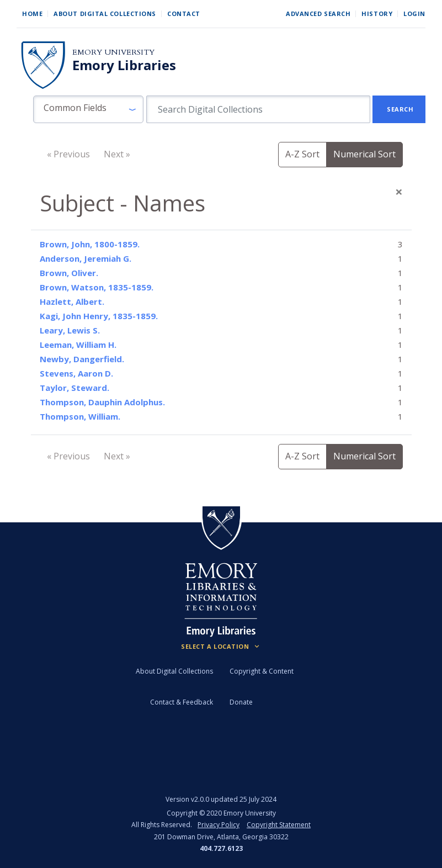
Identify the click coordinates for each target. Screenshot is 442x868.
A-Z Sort (302, 154)
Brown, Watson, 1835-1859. (97, 287)
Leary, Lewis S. (70, 330)
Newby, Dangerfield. (82, 359)
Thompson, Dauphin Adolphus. (102, 402)
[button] (88, 109)
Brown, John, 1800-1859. (90, 244)
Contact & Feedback (182, 702)
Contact (184, 14)
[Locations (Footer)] (221, 647)
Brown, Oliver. (69, 273)
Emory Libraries (124, 65)
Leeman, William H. (78, 345)
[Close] (399, 192)
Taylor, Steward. (74, 388)
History (377, 14)
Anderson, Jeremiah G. (86, 258)
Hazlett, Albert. (72, 301)
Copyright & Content (262, 671)
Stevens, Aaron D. (76, 373)
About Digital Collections (105, 14)
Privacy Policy (219, 825)
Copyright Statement (279, 825)
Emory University (113, 52)
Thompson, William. (80, 416)
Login (414, 14)
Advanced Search (318, 14)
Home (32, 14)
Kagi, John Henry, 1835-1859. (99, 316)
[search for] (258, 109)
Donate (241, 702)
